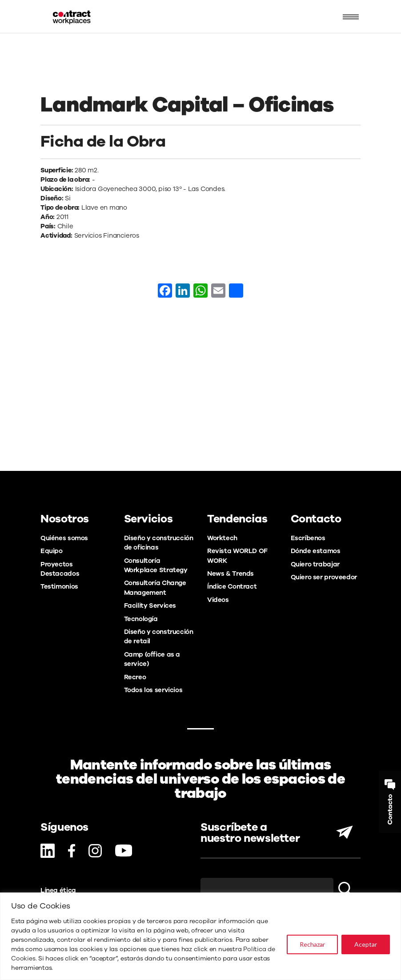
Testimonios (59, 586)
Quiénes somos (64, 538)
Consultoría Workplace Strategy (156, 565)
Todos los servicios (153, 690)
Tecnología (141, 619)
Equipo (52, 551)
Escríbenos (308, 538)
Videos (218, 600)
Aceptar (366, 944)
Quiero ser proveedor (324, 577)
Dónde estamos (316, 551)
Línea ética (58, 890)
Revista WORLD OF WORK (237, 556)
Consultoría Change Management (155, 588)
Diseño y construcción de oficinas (159, 543)
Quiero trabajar (315, 564)
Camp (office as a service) (152, 659)
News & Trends (231, 574)
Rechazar (312, 944)
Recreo (135, 677)
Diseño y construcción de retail (159, 636)
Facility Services (150, 606)
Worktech (222, 538)
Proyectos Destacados (60, 569)
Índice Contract (232, 586)
